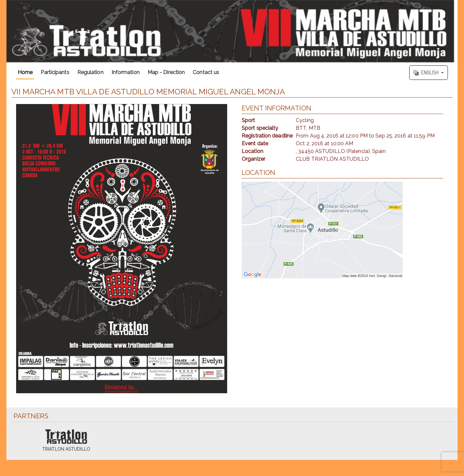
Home (25, 72)
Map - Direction (166, 72)
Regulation (90, 72)
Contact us (206, 72)
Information (126, 72)
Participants (55, 72)
